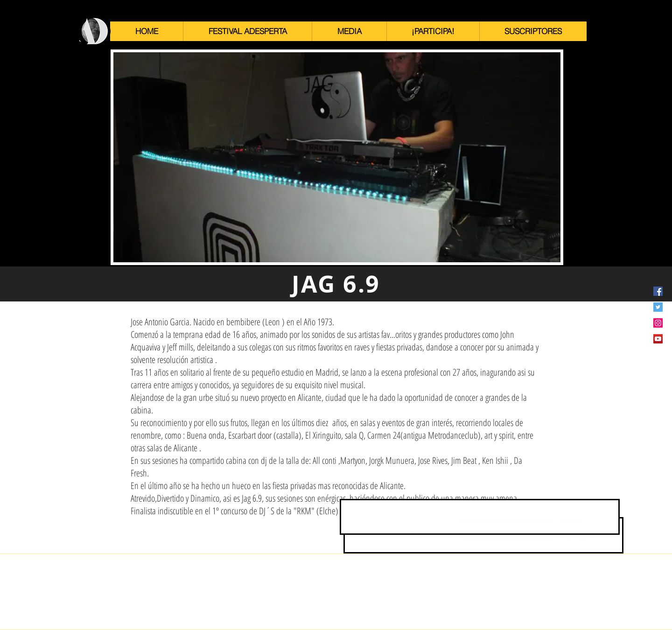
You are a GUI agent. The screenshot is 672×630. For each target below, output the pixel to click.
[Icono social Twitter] (658, 307)
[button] (247, 31)
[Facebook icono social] (658, 291)
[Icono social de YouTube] (658, 339)
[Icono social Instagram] (658, 323)
